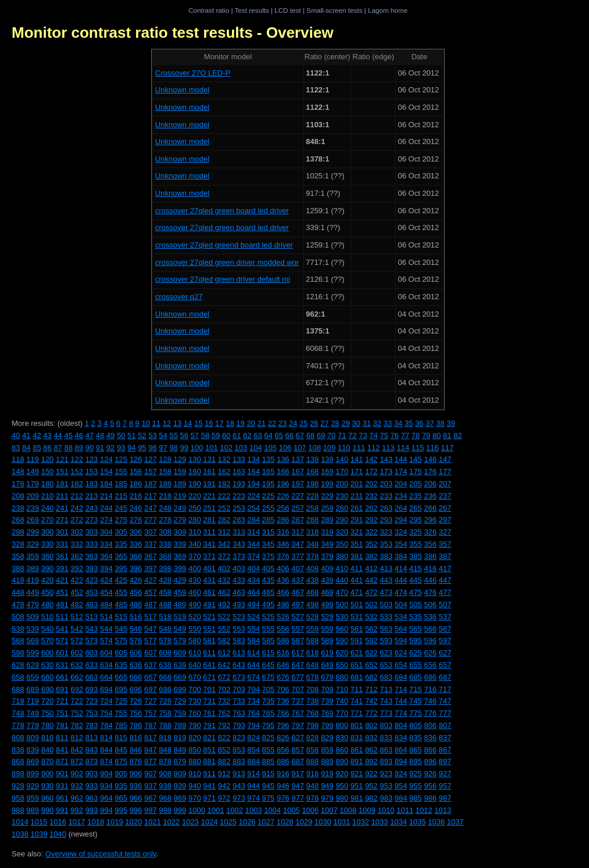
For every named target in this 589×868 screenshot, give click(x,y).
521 (209, 617)
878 (165, 761)
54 (163, 435)
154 (106, 471)
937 (151, 786)
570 (48, 641)
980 (342, 798)
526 (283, 617)
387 (445, 556)
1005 (292, 810)
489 (180, 605)
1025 (228, 822)
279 (180, 520)
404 (254, 568)
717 (445, 689)
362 (77, 556)
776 (430, 713)
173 (386, 471)
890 (342, 761)
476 (430, 592)
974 (254, 798)
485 (121, 605)
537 (445, 617)
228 (313, 496)
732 (224, 701)
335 (121, 544)
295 (416, 520)
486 (136, 605)
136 (283, 459)
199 (327, 484)
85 (37, 448)
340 (195, 544)
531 (357, 617)
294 (401, 520)
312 (224, 532)
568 (18, 641)
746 (430, 701)
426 (136, 580)
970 (195, 798)
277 (151, 520)
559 (327, 629)
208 (18, 496)
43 (47, 435)
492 (224, 605)
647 (298, 665)
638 (165, 665)
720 (48, 701)
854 (254, 750)
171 (357, 471)
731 (209, 701)
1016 (58, 822)
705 (269, 689)
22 (272, 423)
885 (269, 761)
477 (445, 592)
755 (121, 713)
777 (445, 713)
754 (106, 713)
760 (195, 713)
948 (313, 786)
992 (77, 810)
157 (151, 471)
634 (106, 665)
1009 (367, 810)
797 (298, 725)
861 (357, 750)
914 (254, 774)
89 (79, 448)
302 (77, 532)
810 (48, 738)
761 (209, 713)
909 (180, 774)
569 (33, 641)
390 (48, 568)
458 (165, 592)
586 (283, 641)
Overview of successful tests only (101, 854)
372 (224, 556)
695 (121, 689)
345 (269, 544)
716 (430, 689)
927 (445, 774)
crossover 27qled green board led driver (222, 211)
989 (33, 810)
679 (327, 677)
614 (254, 653)
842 (77, 750)
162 (224, 471)
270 (48, 520)
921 (357, 774)
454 (106, 592)
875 (121, 761)
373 (239, 556)
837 (445, 738)
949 (327, 786)
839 (33, 750)
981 (357, 798)
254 (254, 508)
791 (209, 725)
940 (195, 786)
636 (136, 665)
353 (386, 544)
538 (18, 629)
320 (342, 532)
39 (451, 423)
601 (62, 653)
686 (430, 677)
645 (269, 665)
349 (327, 544)
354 (401, 544)
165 (269, 471)
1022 (171, 822)
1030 (323, 822)
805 (416, 725)
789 (180, 725)
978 (313, 798)
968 (165, 798)
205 (416, 484)
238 (18, 508)
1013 (443, 810)
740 (342, 701)
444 (401, 580)
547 (151, 629)
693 (92, 689)
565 (416, 629)
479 (33, 605)
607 (151, 653)
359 (33, 556)
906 (136, 774)
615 (269, 653)
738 (313, 701)
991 (62, 810)
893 (386, 761)
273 (92, 520)
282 (224, 520)
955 (416, 786)
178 (18, 484)
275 (121, 520)
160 (195, 471)
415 (416, 568)
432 (224, 580)
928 (18, 786)
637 (151, 665)
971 (209, 798)
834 (401, 738)
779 (33, 725)
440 (342, 580)
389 (33, 568)
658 (18, 677)
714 (401, 689)
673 (239, 677)
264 (401, 508)
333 (92, 544)
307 (151, 532)
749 (33, 713)
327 (445, 532)
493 (239, 605)
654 (401, 665)
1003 (254, 810)
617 (298, 653)
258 (313, 508)
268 (18, 520)
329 (33, 544)
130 (195, 459)
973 (239, 798)
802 (372, 725)
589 (327, 641)
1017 (77, 822)
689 (33, 689)
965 (121, 798)
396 (136, 568)
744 (401, 701)
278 (165, 520)
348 (313, 544)
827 (298, 738)
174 (401, 471)
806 (430, 725)
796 (283, 725)
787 (151, 725)
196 (283, 484)
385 (416, 556)
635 (121, 665)
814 (106, 738)
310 (195, 532)
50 (121, 435)
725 (121, 701)
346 (283, 544)
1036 (436, 822)
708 (313, 689)
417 (445, 568)
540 (48, 629)
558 (313, 629)
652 (372, 665)
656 (430, 665)
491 (209, 605)
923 (386, 774)
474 (401, 592)
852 (224, 750)
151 (62, 471)
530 (342, 617)
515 (121, 617)
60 (226, 435)
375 (269, 556)
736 (283, 701)
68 (310, 435)
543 (92, 629)
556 (283, 629)
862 (372, 750)
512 (77, 617)
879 (180, 761)
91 (100, 448)
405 (269, 568)
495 (269, 605)
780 (48, 725)
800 (342, 725)
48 (100, 435)
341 (209, 544)
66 (289, 435)
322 (372, 532)
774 (401, 713)
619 (327, 653)
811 (62, 738)
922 (372, 774)
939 (180, 786)
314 (254, 532)
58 (205, 435)
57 (195, 435)
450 (48, 592)
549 (180, 629)
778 (18, 725)
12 (167, 423)
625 (416, 653)
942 (224, 786)
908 (165, 774)
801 (357, 725)
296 (430, 520)
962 (77, 798)
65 (279, 435)
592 (372, 641)
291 (357, 520)
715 (416, 689)
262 (372, 508)
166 (283, 471)
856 (283, 750)
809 (33, 738)
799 (327, 725)
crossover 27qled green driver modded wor (227, 262)
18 (230, 423)
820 (195, 738)
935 (121, 786)
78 (416, 435)
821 (209, 738)
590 (342, 641)
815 (121, 738)
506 (430, 605)
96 (152, 448)
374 (254, 556)
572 (77, 641)
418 (18, 580)
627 (445, 653)
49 (110, 435)
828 (313, 738)
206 (430, 484)
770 (342, 713)
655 (416, 665)
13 (177, 423)
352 (372, 544)
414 (401, 568)
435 (269, 580)
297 (445, 520)
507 (445, 605)
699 (180, 689)
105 (270, 448)
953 (386, 786)
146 (430, 459)
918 (313, 774)
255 (269, 508)
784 (106, 725)
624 (401, 653)
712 (372, 689)
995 (121, 810)
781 (62, 725)
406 (283, 568)
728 (165, 701)
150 (48, 471)
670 (195, 677)
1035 (417, 822)
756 (136, 713)
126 (136, 459)
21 (261, 423)
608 (165, 653)
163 (239, 471)
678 (313, 677)
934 (106, 786)
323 (386, 532)
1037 (456, 822)
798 (313, 725)
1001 (215, 810)
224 (254, 496)
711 (357, 689)
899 (33, 774)
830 (342, 738)
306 (136, 532)
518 (165, 617)
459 (180, 592)
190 (195, 484)
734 (254, 701)
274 (106, 520)
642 (224, 665)
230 (342, 496)
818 (165, 738)
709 (327, 689)
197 (298, 484)
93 (121, 448)
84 (26, 448)
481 (62, 605)
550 (195, 629)
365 (121, 556)
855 (269, 750)
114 (403, 448)
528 (313, 617)
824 (254, 738)
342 (224, 544)
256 (283, 508)
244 (106, 508)
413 (386, 568)
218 (165, 496)
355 (416, 544)
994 (106, 810)
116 (433, 448)
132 (224, 459)
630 (48, 665)
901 (62, 774)
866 (430, 750)
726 (136, 701)
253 (239, 508)
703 (239, 689)
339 (180, 544)
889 (327, 761)
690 (48, 689)
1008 (348, 810)
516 (136, 617)
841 (62, 750)
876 (136, 761)
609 (180, 653)
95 (142, 448)
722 (77, 701)
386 (430, 556)
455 (121, 592)
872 (77, 761)
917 (298, 774)
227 (298, 496)
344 (254, 544)
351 (357, 544)
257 (298, 508)
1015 (39, 822)
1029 (304, 822)
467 (298, 592)
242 (77, 508)
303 (92, 532)
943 (239, 786)
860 (342, 750)
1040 (58, 834)
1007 (329, 810)
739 (327, 701)
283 (239, 520)
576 (136, 641)
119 (33, 459)
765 (269, 713)
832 (372, 738)
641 (209, 665)
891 (357, 761)
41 (26, 435)
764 (254, 713)
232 (372, 496)
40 (16, 435)
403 (239, 568)
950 (342, 786)
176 (430, 471)
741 (357, 701)
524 (254, 617)
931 (62, 786)
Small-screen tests (334, 10)
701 (209, 689)
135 (269, 459)
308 (165, 532)
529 (327, 617)
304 (106, 532)
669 (180, 677)
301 (62, 532)
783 (92, 725)
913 (239, 774)
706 (283, 689)
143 (386, 459)
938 (165, 786)
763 (239, 713)
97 (163, 448)
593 (386, 641)
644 (254, 665)
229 (327, 496)
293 (386, 520)
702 (224, 689)
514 (106, 617)
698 (165, 689)
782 (77, 725)
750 (48, 713)
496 (283, 605)
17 (219, 423)
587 (298, 641)
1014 (20, 822)
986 (430, 798)
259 (327, 508)
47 (90, 435)
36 (419, 423)
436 (283, 580)
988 (18, 810)
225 (269, 496)
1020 (133, 822)
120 (48, 459)
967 (151, 798)
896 (430, 761)
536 (430, 617)
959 (33, 798)
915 (269, 774)
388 (18, 568)
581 (209, 641)
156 (136, 471)
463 (239, 592)
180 (48, 484)
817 (151, 738)
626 (430, 653)
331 (62, 544)
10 (145, 423)
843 (92, 750)
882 (224, 761)
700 (195, 689)
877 (151, 761)
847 (151, 750)
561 (357, 629)
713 (386, 689)
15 (198, 423)
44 (58, 435)
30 (356, 423)
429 (180, 580)
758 (165, 713)
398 (165, 568)
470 (342, 592)
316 (283, 532)
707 (298, 689)
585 (269, 641)
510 (48, 617)
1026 (247, 822)
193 (239, 484)
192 (224, 484)
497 (298, 605)
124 (106, 459)
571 (62, 641)
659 (33, 677)
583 (239, 641)
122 (77, 459)
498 (313, 605)
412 (372, 568)
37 (430, 423)
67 (300, 435)
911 (209, 774)
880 (195, 761)
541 (62, 629)
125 (121, 459)
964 (106, 798)
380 (342, 556)
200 (342, 484)
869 (33, 761)
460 (195, 592)
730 (195, 701)
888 (313, 761)
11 (156, 423)
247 (151, 508)
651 (357, 665)
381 (357, 556)
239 (33, 508)
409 (327, 568)
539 (33, 629)
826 (283, 738)
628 (18, 665)
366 (136, 556)
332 (77, 544)
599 (33, 653)
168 (313, 471)
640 (195, 665)
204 (401, 484)
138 (313, 459)
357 (445, 544)
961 (62, 798)
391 (62, 568)
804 (401, 725)
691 (62, 689)
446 (430, 580)
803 (386, 725)
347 (298, 544)
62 (247, 435)
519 (180, 617)
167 (298, 471)
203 (386, 484)
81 (447, 435)
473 (386, 592)
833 (386, 738)
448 (18, 592)
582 (224, 641)
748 (18, 713)
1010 (386, 810)
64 (268, 435)
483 (92, 605)
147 (445, 459)
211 (62, 496)
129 (180, 459)
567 (445, 629)
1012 (424, 810)
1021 (153, 822)
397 (151, 568)
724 (106, 701)
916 (283, 774)
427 (151, 580)
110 (344, 448)
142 (372, 459)
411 (357, 568)
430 (195, 580)
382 (372, 556)
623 (386, 653)
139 (327, 459)
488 (165, 605)
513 (92, 617)
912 (224, 774)
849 (180, 750)
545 (121, 629)
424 (106, 580)
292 (372, 520)
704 (254, 689)
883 (239, 761)
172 (372, 471)
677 (298, 677)
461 (209, 592)
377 (298, 556)
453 (92, 592)
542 (77, 629)
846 (136, 750)
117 (447, 448)
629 (33, 665)
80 (437, 435)
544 (106, 629)
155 (121, 471)
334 (106, 544)
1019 (115, 822)
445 (416, 580)
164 (254, 471)
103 (241, 448)
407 (298, 568)
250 (195, 508)
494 (254, 605)
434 (254, 580)
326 (430, 532)
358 (18, 556)
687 (445, 677)
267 (445, 508)
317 (298, 532)
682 (372, 677)
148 (18, 471)
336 (136, 544)
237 (445, 496)
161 (209, 471)
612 (224, 653)
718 (18, 701)
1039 (39, 834)
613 (239, 653)
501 (357, 605)
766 (283, 713)
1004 (272, 810)
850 (195, 750)
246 (136, 508)
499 (327, 605)
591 (357, 641)
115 (418, 448)
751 (62, 713)
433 (239, 580)
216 (136, 496)
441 (357, 580)
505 (416, 605)
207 (445, 484)
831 (357, 738)
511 (62, 617)
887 (298, 761)
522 (224, 617)
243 (92, 508)
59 (216, 435)
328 (18, 544)
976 (283, 798)
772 (372, 713)
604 (106, 653)
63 (258, 435)
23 (283, 423)
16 (209, 423)
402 (224, 568)
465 (269, 592)
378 (313, 556)
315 (269, 532)
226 (283, 496)
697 (151, 689)
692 (77, 689)
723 (92, 701)
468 (313, 592)
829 (327, 738)
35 (409, 423)
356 (430, 544)
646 (283, 665)
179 (33, 484)
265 (416, 508)
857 (298, 750)
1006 (310, 810)
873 (92, 761)
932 (77, 786)
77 (405, 435)
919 (327, 774)
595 (416, 641)
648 (313, 665)
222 (224, 496)
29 (345, 423)
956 (430, 786)
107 (300, 448)
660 (48, 677)
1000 (197, 810)
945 (269, 786)
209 (33, 496)
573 (92, 641)
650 (342, 665)
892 (372, 761)
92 (110, 448)
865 (416, 750)
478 (18, 605)
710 (342, 689)
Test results (251, 10)
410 (342, 568)
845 (121, 750)
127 (151, 459)
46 (79, 435)
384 (401, 556)
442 (372, 580)
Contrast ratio (209, 10)
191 (209, 484)
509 (33, 617)
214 (106, 496)
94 (131, 448)
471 (357, 592)
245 (121, 508)
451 (62, 592)
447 (445, 580)
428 (165, 580)
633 (92, 665)
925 (416, 774)
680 (342, 677)
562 (372, 629)
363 (92, 556)
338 (165, 544)
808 (18, 738)
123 (92, 459)
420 (48, 580)
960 (48, 798)
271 (62, 520)
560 (342, 629)
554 (254, 629)
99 (184, 448)
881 (209, 761)
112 (374, 448)
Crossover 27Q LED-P (193, 73)
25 (304, 423)
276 (136, 520)
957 (445, 786)
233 (386, 496)
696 (136, 689)
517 (151, 617)
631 (62, 665)
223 (239, 496)
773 (386, 713)
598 (18, 653)
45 (68, 435)
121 (62, 459)
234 (401, 496)
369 (180, 556)
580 (195, 641)
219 (180, 496)
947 (298, 786)
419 (33, 580)
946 (283, 786)
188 (165, 484)
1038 (20, 834)
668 (165, 677)
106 (285, 448)
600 (48, 653)
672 (224, 677)
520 (195, 617)
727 (151, 701)
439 (327, 580)
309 (180, 532)
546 (136, 629)
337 (151, 544)
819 (180, 738)
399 (180, 568)
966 (136, 798)
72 (352, 435)
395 (121, 568)
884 (254, 761)
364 (106, 556)
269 (33, 520)
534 (401, 617)
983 (386, 798)
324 (401, 532)
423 (92, 580)
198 (313, 484)
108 (315, 448)
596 (430, 641)
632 (77, 665)
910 (195, 774)
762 (224, 713)
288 (313, 520)
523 (239, 617)
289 (327, 520)
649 (327, 665)
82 (458, 435)
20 (251, 423)
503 (386, 605)
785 (121, 725)
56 (184, 435)
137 (298, 459)
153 (92, 471)
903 (92, 774)
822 (224, 738)
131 (209, 459)
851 (209, 750)
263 (386, 508)
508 (18, 617)
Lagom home (388, 10)
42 (37, 435)
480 (48, 605)
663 (92, 677)
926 (430, 774)
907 (151, 774)
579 (180, 641)
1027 (266, 822)
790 (195, 725)
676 (283, 677)
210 (48, 496)
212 (77, 496)
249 (180, 508)
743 (386, 701)
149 (33, 471)
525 (269, 617)
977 (298, 798)
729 (180, 701)
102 (226, 448)
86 (47, 448)
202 (372, 484)
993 (92, 810)
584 (254, 641)
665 (121, 677)
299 (33, 532)
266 (430, 508)
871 (62, 761)
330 (48, 544)
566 (430, 629)
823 (239, 738)
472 (372, 592)
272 (77, 520)
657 (445, 665)
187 (151, 484)
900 (48, 774)
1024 (209, 822)
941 (209, 786)
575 (121, 641)
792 (224, 725)
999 (180, 810)
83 (16, 448)
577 (151, 641)
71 (342, 435)
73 (363, 435)
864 (401, 750)
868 (18, 761)
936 (136, 786)
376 (283, 556)
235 (416, 496)
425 (121, 580)
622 (372, 653)
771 (357, 713)
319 (327, 532)
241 (62, 508)
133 (239, 459)
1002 (235, 810)
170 (342, 471)
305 (121, 532)
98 (173, 448)
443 (386, 580)
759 (180, 713)
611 (209, 653)
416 (430, 568)
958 (18, 798)
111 (359, 448)
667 (151, 677)
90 (90, 448)
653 (386, 665)
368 (165, 556)
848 (165, 750)
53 (152, 435)
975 (269, 798)
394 (106, 568)
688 (18, 689)
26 (314, 423)
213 (92, 496)
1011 (405, 810)
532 (372, 617)
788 (165, 725)
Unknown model (182, 90)
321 (357, 532)
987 (445, 798)
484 (106, 605)
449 (33, 592)
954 (401, 786)
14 (188, 423)
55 (173, 435)
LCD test (288, 10)
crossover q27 (179, 297)
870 (48, 761)
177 (445, 471)
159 (180, 471)
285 (269, 520)
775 (416, 713)
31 (366, 423)
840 (48, 750)
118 (18, 459)
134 (254, 459)
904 (106, 774)
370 (195, 556)
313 (239, 532)
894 (401, 761)
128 (165, 459)
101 (212, 448)
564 (401, 629)
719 (33, 701)
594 (401, 641)
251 (209, 508)
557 (298, 629)
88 (68, 448)
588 (313, 641)
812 (77, 738)
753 (92, 713)
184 (106, 484)
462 (224, 592)
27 (324, 423)
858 (313, 750)
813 (92, 738)
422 (77, 580)
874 (106, 761)
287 (298, 520)
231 (357, 496)
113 (388, 448)
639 (180, 665)
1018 (96, 822)
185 (121, 484)
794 (254, 725)
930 (48, 786)
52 (142, 435)
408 (313, 568)
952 (372, 786)
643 (239, 665)
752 (77, 713)
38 (440, 423)
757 (151, 713)
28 (335, 423)
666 (136, 677)
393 (92, 568)
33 (388, 423)
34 (398, 423)
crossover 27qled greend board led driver (224, 245)
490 (195, 605)
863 (386, 750)
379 (327, 556)
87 (58, 448)
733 (239, 701)
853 (239, 750)
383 (386, 556)
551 (209, 629)
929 (33, 786)
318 (313, 532)
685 (416, 677)
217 (151, 496)
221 (209, 496)
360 (48, 556)
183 (92, 484)
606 (136, 653)
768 (313, 713)
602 (77, 653)
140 (342, 459)
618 (313, 653)
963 (92, 798)
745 (416, 701)
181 (62, 484)
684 (401, 677)
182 (77, 484)
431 (209, 580)
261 (357, 508)
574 (106, 641)
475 (416, 592)
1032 (361, 822)
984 (401, 798)
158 (165, 471)
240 (48, 508)
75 (384, 435)
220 (195, 496)
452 (77, 592)
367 (151, 556)
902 (77, 774)
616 (283, 653)
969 (180, 798)
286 (283, 520)
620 (342, 653)
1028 (285, 822)
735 (269, 701)
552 (224, 629)
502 (372, 605)
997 (151, 810)
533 (386, 617)
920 (342, 774)
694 (106, 689)
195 (269, 484)
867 (445, 750)
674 (254, 677)
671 (209, 677)
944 (254, 786)
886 (283, 761)
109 (330, 448)
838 (18, 750)
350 (342, 544)
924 (401, 774)
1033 (379, 822)
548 (165, 629)
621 (357, 653)
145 (416, 459)
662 (77, 677)
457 (151, 592)
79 (426, 435)
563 (386, 629)
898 (18, 774)
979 (327, 798)
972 (224, 798)
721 (62, 701)
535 (416, 617)
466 (283, 592)
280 (195, 520)
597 (445, 641)
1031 (342, 822)
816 (136, 738)
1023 (190, 822)
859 (327, 750)
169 (327, 471)
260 (342, 508)
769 (327, 713)
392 (77, 568)
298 (18, 532)
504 (401, 605)
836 (430, 738)
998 (165, 810)
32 (377, 423)
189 (180, 484)
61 (237, 435)
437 (298, 580)
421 (62, 580)
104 (256, 448)
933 (92, 786)
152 (77, 471)
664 (106, 677)
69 (321, 435)
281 (209, 520)
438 (313, 580)
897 (445, 761)
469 (327, 592)
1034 (399, 822)
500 (342, 605)
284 (254, 520)
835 (416, 738)
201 (357, 484)
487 (151, 605)
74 (373, 435)
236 (430, 496)
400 (195, 568)
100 (197, 448)
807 (445, 725)
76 (394, 435)
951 (357, 786)
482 (77, 605)
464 (254, 592)
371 (209, 556)
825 (269, 738)
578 (165, 641)
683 (386, 677)
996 (136, 810)
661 (62, 677)
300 (48, 532)
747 (445, 701)
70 (331, 435)
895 (416, 761)
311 (209, 532)
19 (240, 423)
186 (136, 484)
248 (165, 508)
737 (298, 701)
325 (416, 532)
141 (357, 459)
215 (121, 496)
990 (48, 810)
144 (401, 459)
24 (293, 423)
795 (269, 725)
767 (298, 713)
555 (269, 629)
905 (121, 774)
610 (195, 653)
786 (136, 725)
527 (298, 617)
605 (121, 653)
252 (224, 508)
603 (92, 653)
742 (372, 701)
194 (254, 484)
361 (62, 556)
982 (372, 798)
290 (342, 520)
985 (416, 798)
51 (131, 435)
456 (136, 592)
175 (416, 471)
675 (269, 677)
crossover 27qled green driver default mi (223, 279)
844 (106, 750)
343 (239, 544)
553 (239, 629)
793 (239, 725)
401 (209, 568)
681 (357, 677)
